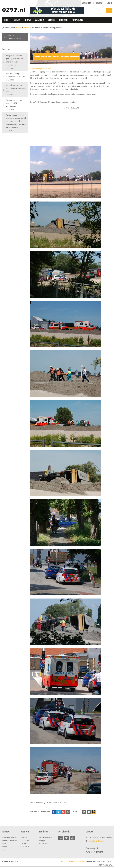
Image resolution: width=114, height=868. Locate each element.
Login (109, 3)
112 (4, 850)
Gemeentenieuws (10, 840)
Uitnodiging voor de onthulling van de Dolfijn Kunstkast (16, 90)
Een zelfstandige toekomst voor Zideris (15, 77)
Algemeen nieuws (10, 837)
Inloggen (42, 840)
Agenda (17, 20)
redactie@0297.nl (96, 841)
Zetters (51, 20)
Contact (99, 3)
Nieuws (28, 20)
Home (7, 20)
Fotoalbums (77, 20)
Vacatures (40, 20)
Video (5, 847)
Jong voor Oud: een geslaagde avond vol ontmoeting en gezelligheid (15, 62)
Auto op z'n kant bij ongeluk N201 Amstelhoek (14, 105)
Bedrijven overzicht (47, 837)
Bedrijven (63, 20)
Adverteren (87, 3)
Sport (5, 844)
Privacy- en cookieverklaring (73, 861)
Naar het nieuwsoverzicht (14, 37)
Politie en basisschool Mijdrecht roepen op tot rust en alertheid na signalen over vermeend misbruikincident (16, 123)
